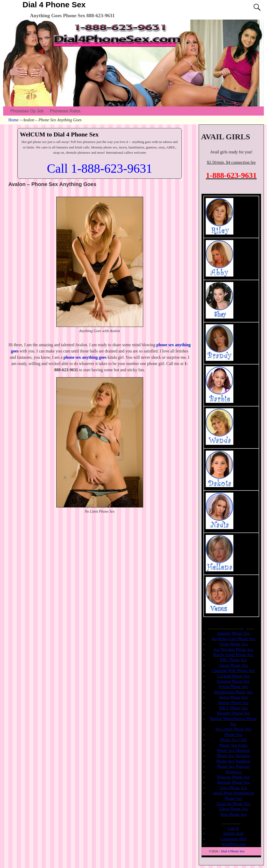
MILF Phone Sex (233, 708)
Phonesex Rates (65, 111)
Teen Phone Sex (233, 814)
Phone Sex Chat (233, 740)
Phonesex (233, 772)
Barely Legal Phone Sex (233, 655)
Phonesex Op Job (27, 111)
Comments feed (233, 839)
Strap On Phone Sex (233, 804)
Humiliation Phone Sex (233, 692)
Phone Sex (233, 735)
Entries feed (233, 833)
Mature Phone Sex (233, 703)
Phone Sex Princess (233, 766)
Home (13, 120)
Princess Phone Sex (233, 777)
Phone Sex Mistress (233, 750)
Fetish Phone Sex (233, 687)
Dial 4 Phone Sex (54, 5)
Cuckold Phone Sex (233, 676)
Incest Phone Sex (233, 697)
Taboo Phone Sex (233, 809)
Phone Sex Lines (233, 745)
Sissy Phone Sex (233, 788)
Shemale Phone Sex (233, 782)
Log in (233, 828)
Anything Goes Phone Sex (233, 639)
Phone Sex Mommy (233, 756)
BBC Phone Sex (233, 660)
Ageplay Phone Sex (233, 633)
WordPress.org (233, 844)
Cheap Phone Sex (233, 665)
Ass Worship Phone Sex (233, 649)
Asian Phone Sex (233, 644)
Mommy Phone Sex (233, 713)
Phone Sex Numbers (233, 761)
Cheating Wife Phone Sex (233, 671)
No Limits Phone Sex (233, 729)
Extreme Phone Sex (233, 681)
